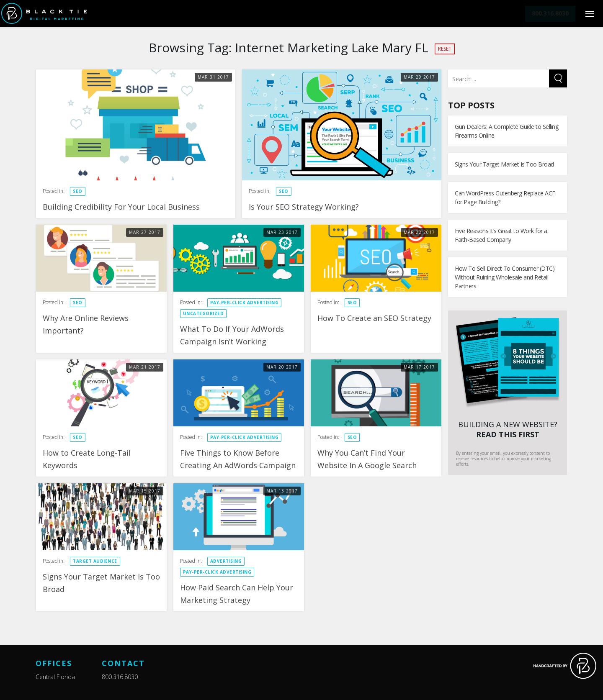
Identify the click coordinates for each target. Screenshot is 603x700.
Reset (445, 49)
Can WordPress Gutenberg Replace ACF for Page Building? (505, 197)
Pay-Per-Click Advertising (245, 303)
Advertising (226, 561)
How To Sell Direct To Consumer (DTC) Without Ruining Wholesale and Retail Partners (505, 277)
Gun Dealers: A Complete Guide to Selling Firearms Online (506, 131)
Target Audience (95, 561)
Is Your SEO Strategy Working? (304, 207)
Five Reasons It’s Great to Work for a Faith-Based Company (501, 235)
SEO (78, 191)
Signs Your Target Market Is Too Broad (504, 164)
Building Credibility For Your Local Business (121, 207)
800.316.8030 (120, 677)
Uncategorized (204, 313)
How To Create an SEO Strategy (374, 318)
